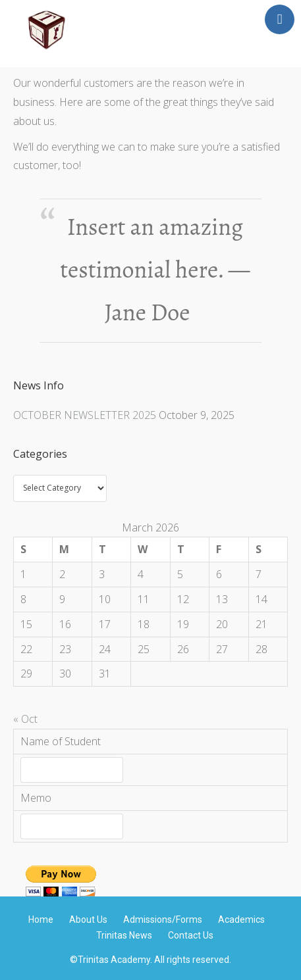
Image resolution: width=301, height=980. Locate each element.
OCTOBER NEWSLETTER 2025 (85, 415)
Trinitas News (124, 935)
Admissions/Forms (163, 919)
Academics (241, 919)
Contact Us (191, 935)
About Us (88, 919)
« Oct (25, 719)
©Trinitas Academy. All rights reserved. (150, 960)
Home (41, 919)
